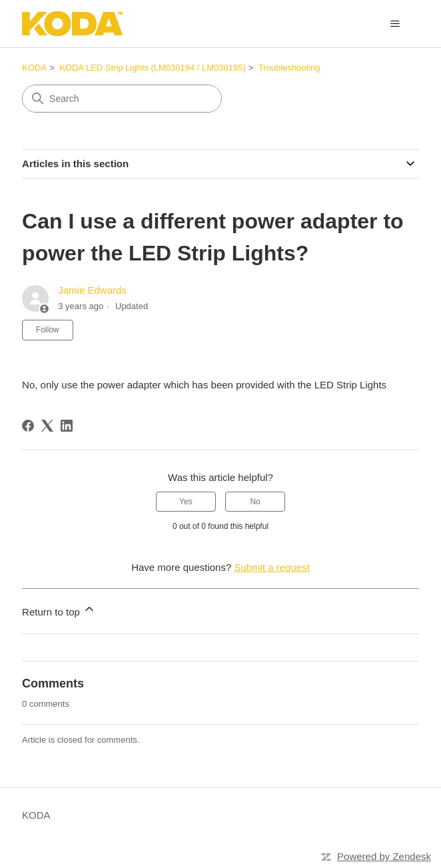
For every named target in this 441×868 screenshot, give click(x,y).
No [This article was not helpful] (255, 502)
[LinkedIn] (67, 426)
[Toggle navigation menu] (395, 24)
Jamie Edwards (92, 290)
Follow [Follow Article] (48, 330)
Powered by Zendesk (384, 856)
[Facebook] (28, 426)
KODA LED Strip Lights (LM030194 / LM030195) (153, 68)
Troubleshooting (289, 68)
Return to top (59, 610)
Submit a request (271, 567)
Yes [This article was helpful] (186, 502)
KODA (34, 68)
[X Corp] (47, 426)
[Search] (122, 99)
